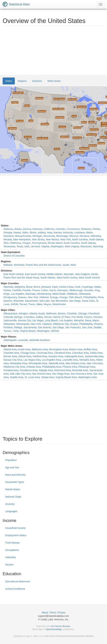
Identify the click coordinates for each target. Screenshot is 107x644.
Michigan (37, 236)
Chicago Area (28, 353)
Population (11, 460)
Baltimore (51, 313)
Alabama (8, 229)
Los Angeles (18, 294)
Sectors (9, 565)
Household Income (15, 528)
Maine (89, 232)
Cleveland (94, 313)
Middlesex (72, 294)
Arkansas (37, 229)
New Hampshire (22, 239)
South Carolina (72, 243)
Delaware (86, 229)
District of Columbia (14, 256)
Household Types (15, 482)
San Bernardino (59, 301)
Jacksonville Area (94, 356)
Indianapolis (10, 340)
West (73, 265)
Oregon (27, 243)
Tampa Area (48, 377)
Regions (22, 81)
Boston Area (76, 349)
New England (82, 274)
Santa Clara (88, 301)
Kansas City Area (13, 360)
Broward (46, 287)
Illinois (33, 232)
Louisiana (80, 232)
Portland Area (11, 370)
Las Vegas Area (32, 360)
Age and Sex (12, 467)
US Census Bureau (60, 626)
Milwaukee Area (19, 363)
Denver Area (10, 356)
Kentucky (68, 232)
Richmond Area (62, 370)
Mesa (88, 320)
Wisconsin (86, 246)
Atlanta (33, 313)
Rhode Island (55, 243)
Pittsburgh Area (87, 367)
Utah (27, 246)
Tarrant (23, 304)
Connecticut (73, 229)
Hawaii (17, 232)
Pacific (95, 274)
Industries (11, 557)
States (9, 81)
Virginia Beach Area (66, 377)
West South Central (89, 278)
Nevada (8, 239)
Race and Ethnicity (15, 475)
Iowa (50, 232)
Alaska (18, 229)
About (45, 612)
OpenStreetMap (54, 629)
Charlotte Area (11, 353)
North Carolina (80, 239)
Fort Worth (77, 317)
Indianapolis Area (74, 356)
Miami (96, 320)
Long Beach (51, 320)
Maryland (9, 236)
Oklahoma (15, 243)
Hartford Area (40, 356)
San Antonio (45, 327)
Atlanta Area (10, 349)
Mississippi (62, 236)
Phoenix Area (70, 367)
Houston (98, 317)
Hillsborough (76, 290)
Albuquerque (10, 313)
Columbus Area (80, 353)
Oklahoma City (61, 324)
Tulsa (16, 331)
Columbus (29, 317)
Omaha (74, 324)
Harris (53, 290)
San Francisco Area (81, 374)
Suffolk (14, 304)
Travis (31, 304)
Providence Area (29, 370)
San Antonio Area (41, 374)
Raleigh (18, 327)
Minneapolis (23, 324)
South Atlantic (48, 278)
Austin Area (24, 349)
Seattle (97, 327)
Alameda (8, 287)
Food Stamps (12, 543)
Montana (84, 236)
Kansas (58, 232)
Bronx (37, 287)
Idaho (25, 232)
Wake (39, 304)
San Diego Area (61, 374)
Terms (53, 612)
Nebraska (96, 236)
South (66, 265)
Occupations (12, 550)
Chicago (83, 313)
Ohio (6, 243)
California (49, 229)
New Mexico (52, 239)
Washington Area (87, 377)
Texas (20, 246)
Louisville (23, 340)
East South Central (35, 274)
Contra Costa (66, 287)
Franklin (27, 290)
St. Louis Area (32, 377)
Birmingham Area (58, 349)
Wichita (55, 331)
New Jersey (38, 239)
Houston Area (56, 356)
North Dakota (96, 239)
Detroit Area (25, 356)
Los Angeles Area (51, 360)
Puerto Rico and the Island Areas (44, 265)
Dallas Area (96, 353)
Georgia (8, 232)
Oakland (44, 297)
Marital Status (13, 489)
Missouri (74, 236)
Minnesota (49, 236)
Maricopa (31, 294)
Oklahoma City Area (14, 367)
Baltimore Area (40, 349)
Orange (54, 297)
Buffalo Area (90, 349)
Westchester (59, 304)
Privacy (61, 612)
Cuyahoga (87, 287)
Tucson (7, 331)
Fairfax (7, 290)
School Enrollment (15, 589)
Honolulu (89, 290)
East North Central (13, 274)
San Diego (75, 301)
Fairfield (17, 290)
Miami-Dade (59, 294)
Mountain (69, 274)
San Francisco (73, 327)
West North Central (67, 278)
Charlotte (72, 313)
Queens (8, 301)
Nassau (22, 297)
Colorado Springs (13, 317)
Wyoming (98, 246)
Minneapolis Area (38, 363)
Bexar (29, 287)
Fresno (36, 290)
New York (66, 239)
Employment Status (16, 535)
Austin (41, 313)
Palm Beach (75, 297)
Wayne (47, 304)
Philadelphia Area (52, 367)
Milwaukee (85, 294)
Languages (11, 511)
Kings (7, 294)
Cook (78, 287)
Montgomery (10, 297)
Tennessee (9, 246)
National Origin (13, 497)
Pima (101, 297)
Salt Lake (44, 301)
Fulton (45, 290)
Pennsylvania (39, 243)
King (97, 290)
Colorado (60, 229)
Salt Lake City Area (20, 374)
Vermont (35, 246)
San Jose (87, 327)
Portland (8, 327)
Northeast (19, 265)
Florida (96, 229)
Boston (62, 313)
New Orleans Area (75, 363)
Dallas (98, 287)
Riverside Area (80, 370)
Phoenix (98, 324)
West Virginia (72, 246)
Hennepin (62, 290)
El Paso (66, 317)
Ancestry (10, 504)
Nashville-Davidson (40, 340)
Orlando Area (34, 367)
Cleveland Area (62, 353)
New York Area (95, 363)
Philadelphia (90, 297)
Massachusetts (23, 236)
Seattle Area (17, 377)
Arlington (23, 313)
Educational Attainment (18, 581)
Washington (57, 246)
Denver (48, 317)
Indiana (42, 232)
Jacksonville (10, 320)
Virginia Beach (28, 331)
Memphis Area (87, 360)
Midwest (8, 265)
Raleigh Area (46, 370)
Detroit (57, 317)
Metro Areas (54, 81)
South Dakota (88, 243)
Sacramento (31, 301)
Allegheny (19, 287)
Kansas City (24, 320)
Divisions (37, 81)
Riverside (18, 301)
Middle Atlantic (54, 274)
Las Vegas (38, 320)
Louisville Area (70, 360)
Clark (55, 287)
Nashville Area (56, 363)
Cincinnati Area (45, 353)
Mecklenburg (44, 294)
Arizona (27, 229)
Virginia (45, 246)
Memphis (79, 320)
